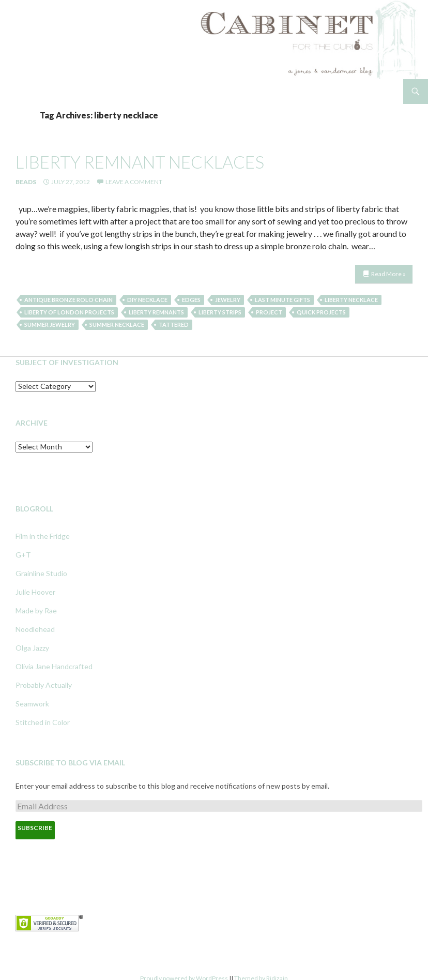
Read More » (388, 274)
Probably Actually (44, 685)
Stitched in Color (43, 722)
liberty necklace (351, 300)
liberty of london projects (69, 312)
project (269, 312)
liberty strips (220, 312)
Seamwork (32, 704)
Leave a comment (134, 182)
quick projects (321, 312)
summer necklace (117, 325)
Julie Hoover (35, 592)
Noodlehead (35, 629)
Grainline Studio (41, 573)
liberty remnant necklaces (140, 162)
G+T (23, 555)
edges (191, 300)
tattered (174, 325)
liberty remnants (156, 312)
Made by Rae (36, 610)
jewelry (228, 300)
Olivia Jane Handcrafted (54, 666)
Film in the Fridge (43, 536)
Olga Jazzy (32, 648)
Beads (26, 182)
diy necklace (147, 300)
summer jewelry (50, 325)
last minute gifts (282, 300)
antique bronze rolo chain (68, 300)
